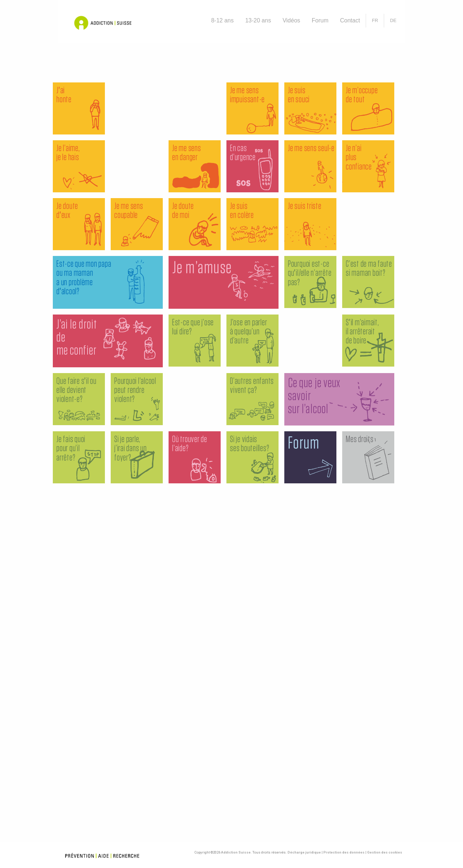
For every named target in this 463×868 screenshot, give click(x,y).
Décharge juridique (304, 852)
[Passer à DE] (393, 20)
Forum (320, 20)
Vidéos (291, 20)
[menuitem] (222, 21)
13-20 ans (258, 20)
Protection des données (344, 852)
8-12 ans (222, 20)
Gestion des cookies (385, 852)
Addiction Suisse (236, 852)
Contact (350, 20)
